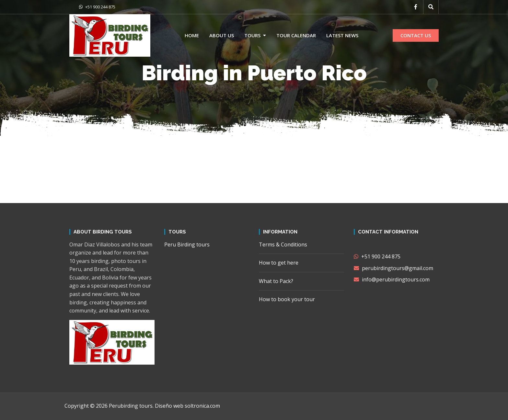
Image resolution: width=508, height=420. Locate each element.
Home (192, 35)
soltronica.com (202, 406)
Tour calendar (296, 35)
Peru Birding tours (187, 244)
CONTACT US (416, 35)
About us (222, 35)
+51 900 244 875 (97, 7)
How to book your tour (287, 299)
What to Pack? (276, 281)
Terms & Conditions (283, 244)
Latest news (342, 35)
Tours (252, 35)
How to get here (279, 263)
